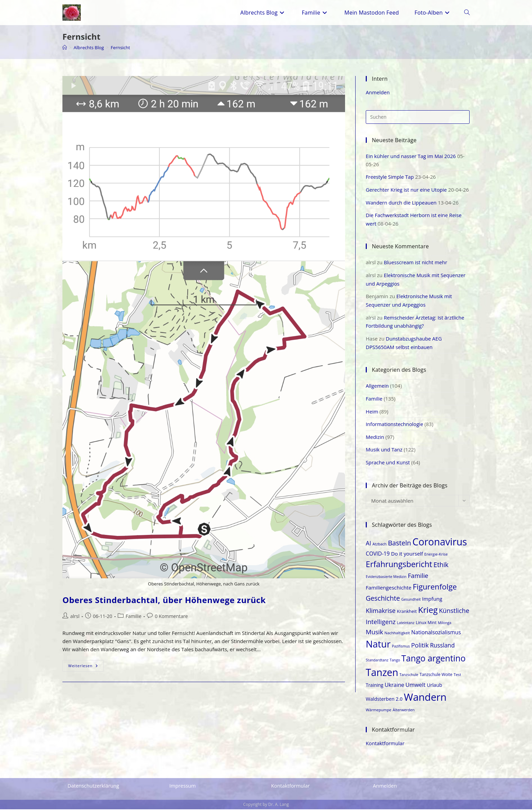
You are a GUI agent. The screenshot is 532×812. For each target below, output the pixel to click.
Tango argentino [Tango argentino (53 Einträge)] (433, 661)
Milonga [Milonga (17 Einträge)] (445, 626)
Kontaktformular (385, 746)
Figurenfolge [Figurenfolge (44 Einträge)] (435, 590)
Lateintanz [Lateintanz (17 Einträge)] (406, 626)
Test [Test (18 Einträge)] (457, 678)
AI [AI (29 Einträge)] (368, 546)
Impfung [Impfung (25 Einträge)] (432, 602)
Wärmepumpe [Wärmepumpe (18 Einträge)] (378, 713)
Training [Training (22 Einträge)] (375, 688)
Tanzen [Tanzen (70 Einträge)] (382, 676)
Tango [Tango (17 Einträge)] (395, 663)
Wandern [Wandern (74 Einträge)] (425, 700)
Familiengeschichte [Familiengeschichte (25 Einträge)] (389, 591)
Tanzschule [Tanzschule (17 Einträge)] (409, 678)
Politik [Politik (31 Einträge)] (420, 648)
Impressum (183, 788)
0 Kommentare (171, 616)
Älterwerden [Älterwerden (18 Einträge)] (404, 713)
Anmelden (378, 92)
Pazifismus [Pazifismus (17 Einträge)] (401, 649)
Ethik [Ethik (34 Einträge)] (441, 568)
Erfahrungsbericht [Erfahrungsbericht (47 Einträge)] (399, 567)
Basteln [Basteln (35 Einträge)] (399, 546)
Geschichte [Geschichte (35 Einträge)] (383, 601)
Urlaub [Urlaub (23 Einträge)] (434, 688)
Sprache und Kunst (388, 466)
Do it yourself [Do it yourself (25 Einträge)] (407, 557)
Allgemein (377, 390)
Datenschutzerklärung (94, 788)
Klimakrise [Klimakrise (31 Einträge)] (381, 614)
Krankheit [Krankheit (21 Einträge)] (407, 615)
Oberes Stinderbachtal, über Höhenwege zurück (164, 600)
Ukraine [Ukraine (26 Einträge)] (394, 688)
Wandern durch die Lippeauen (402, 210)
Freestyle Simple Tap (390, 176)
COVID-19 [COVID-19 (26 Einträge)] (378, 557)
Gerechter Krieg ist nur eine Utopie (407, 189)
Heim (372, 415)
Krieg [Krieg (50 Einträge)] (428, 613)
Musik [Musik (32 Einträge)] (374, 635)
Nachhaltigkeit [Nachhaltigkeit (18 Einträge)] (397, 636)
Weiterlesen (86, 667)
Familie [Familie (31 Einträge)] (418, 579)
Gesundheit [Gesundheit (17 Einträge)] (411, 602)
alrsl (75, 616)
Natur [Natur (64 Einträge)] (378, 647)
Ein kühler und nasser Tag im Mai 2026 (412, 156)
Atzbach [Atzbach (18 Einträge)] (380, 547)
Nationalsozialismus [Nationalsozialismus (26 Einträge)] (436, 635)
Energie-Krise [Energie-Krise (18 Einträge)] (436, 557)
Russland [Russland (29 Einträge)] (442, 648)
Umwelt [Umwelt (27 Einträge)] (415, 688)
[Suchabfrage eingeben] (418, 117)
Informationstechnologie (395, 428)
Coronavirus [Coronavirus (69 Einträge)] (440, 545)
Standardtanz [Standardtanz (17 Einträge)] (377, 663)
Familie (133, 616)
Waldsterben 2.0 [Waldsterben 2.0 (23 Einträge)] (384, 702)
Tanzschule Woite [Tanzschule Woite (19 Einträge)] (436, 678)
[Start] (65, 47)
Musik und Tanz (384, 453)
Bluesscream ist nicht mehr (416, 269)
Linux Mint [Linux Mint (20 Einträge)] (426, 626)
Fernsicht (123, 47)
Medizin (375, 441)
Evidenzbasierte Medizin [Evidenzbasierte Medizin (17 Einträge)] (386, 580)
